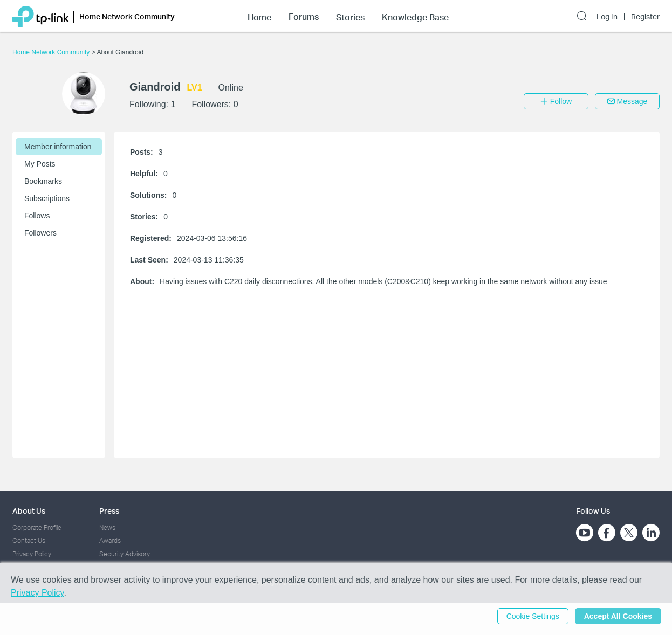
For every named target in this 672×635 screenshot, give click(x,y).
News (107, 527)
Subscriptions (47, 198)
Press (109, 511)
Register (645, 17)
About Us (29, 511)
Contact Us (29, 540)
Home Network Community (52, 52)
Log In (607, 17)
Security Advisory (125, 554)
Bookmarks (43, 181)
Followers (40, 233)
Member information (58, 147)
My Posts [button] (40, 164)
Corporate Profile (37, 527)
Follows (37, 216)
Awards (110, 540)
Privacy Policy (32, 554)
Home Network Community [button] (127, 16)
